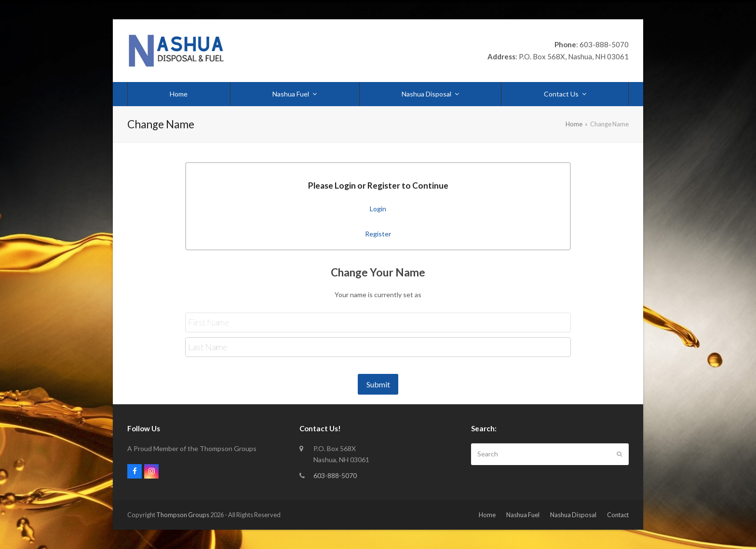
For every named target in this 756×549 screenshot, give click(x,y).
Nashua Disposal (573, 515)
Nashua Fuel (523, 515)
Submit (378, 384)
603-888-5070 (335, 475)
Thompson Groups (183, 515)
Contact (618, 515)
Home (487, 515)
